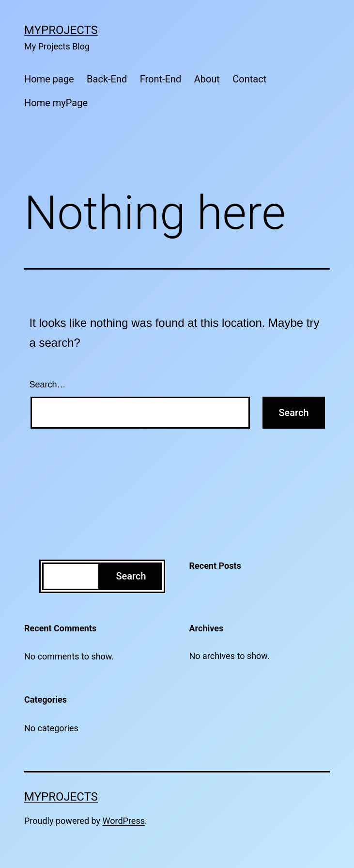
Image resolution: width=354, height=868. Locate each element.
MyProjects (61, 30)
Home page (49, 79)
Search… (48, 385)
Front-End (161, 79)
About (207, 79)
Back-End (107, 79)
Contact (249, 79)
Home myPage (56, 103)
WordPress (124, 821)
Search (131, 576)
